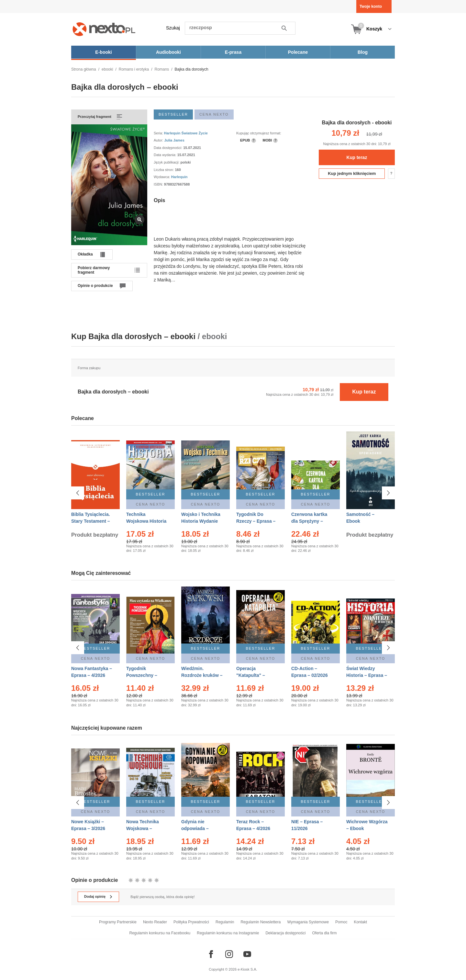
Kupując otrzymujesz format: (259, 133)
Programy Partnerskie (118, 922)
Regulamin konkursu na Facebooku (160, 933)
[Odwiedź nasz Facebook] (211, 954)
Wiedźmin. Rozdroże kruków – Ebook (202, 675)
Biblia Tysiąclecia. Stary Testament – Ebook (91, 521)
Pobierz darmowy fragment (94, 270)
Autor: (159, 140)
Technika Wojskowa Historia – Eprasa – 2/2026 (146, 521)
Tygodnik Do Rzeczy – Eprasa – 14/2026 (256, 521)
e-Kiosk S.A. (247, 969)
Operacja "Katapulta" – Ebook (251, 675)
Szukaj (173, 28)
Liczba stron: (164, 170)
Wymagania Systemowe (308, 922)
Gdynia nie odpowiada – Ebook (195, 827)
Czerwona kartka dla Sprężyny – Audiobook (309, 521)
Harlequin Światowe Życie (186, 133)
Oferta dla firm (324, 933)
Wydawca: (162, 177)
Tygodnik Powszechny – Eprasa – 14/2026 (144, 675)
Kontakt (360, 922)
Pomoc (341, 922)
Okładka (85, 254)
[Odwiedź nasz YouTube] (247, 954)
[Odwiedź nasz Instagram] (229, 954)
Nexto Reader (155, 922)
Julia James (174, 140)
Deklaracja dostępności (285, 933)
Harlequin (179, 177)
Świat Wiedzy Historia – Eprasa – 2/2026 (367, 675)
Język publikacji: (167, 162)
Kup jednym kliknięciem (352, 173)
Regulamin (225, 922)
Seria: (159, 133)
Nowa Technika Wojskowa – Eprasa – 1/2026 (143, 827)
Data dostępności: (168, 148)
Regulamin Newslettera (261, 922)
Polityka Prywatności (191, 922)
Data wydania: (166, 155)
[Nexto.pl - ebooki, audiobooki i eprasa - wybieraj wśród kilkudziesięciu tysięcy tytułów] (104, 29)
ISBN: (159, 184)
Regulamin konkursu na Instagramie (228, 933)
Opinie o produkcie (95, 286)
